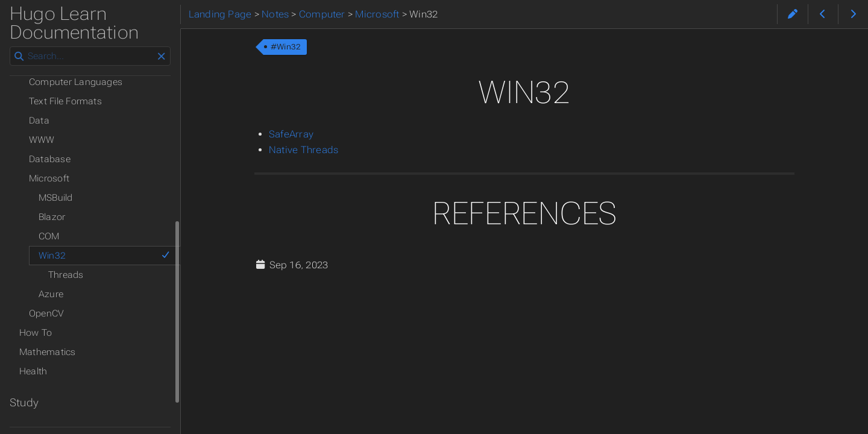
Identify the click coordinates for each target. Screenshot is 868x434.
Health (33, 371)
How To (36, 333)
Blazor (52, 217)
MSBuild (56, 198)
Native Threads (303, 150)
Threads (66, 275)
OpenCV (46, 313)
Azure (51, 294)
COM (49, 236)
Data (39, 121)
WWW (42, 140)
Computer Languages (76, 82)
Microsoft (49, 178)
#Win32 (286, 47)
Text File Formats (65, 101)
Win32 (105, 256)
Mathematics (48, 352)
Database (50, 159)
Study (24, 403)
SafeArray (291, 134)
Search (11, 47)
